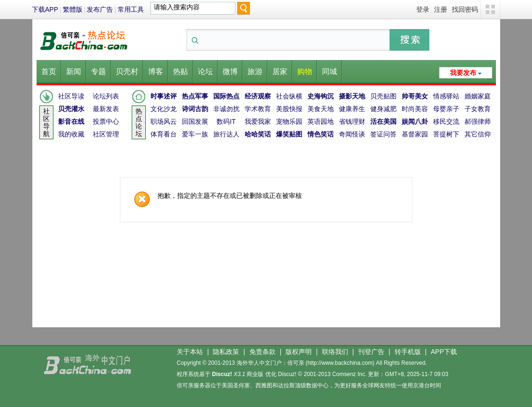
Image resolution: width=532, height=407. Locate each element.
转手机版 (408, 352)
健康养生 (352, 109)
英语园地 (321, 121)
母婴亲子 (446, 109)
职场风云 (164, 121)
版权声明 (299, 352)
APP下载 (444, 352)
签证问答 (383, 134)
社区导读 (71, 96)
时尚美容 (415, 109)
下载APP (45, 9)
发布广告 (100, 9)
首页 (49, 72)
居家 (280, 72)
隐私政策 (226, 352)
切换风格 (490, 9)
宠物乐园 (289, 121)
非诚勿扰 (226, 109)
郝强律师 (478, 121)
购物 (305, 72)
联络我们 (335, 352)
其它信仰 (478, 134)
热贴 (180, 72)
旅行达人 (226, 134)
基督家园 (415, 134)
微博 (230, 72)
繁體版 (73, 9)
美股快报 (289, 109)
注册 (441, 9)
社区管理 (106, 134)
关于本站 (190, 352)
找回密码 (465, 9)
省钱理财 (352, 121)
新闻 (74, 72)
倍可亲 (296, 363)
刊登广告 (371, 352)
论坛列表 (106, 96)
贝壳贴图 (383, 96)
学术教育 (258, 109)
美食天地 (321, 109)
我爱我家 (258, 121)
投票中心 (106, 121)
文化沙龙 (164, 109)
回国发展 (195, 121)
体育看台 (164, 134)
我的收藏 (71, 134)
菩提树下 (446, 134)
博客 (156, 72)
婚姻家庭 (478, 96)
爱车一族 (195, 134)
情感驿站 (446, 96)
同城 (330, 72)
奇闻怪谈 (352, 134)
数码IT (226, 121)
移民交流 (446, 121)
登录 (423, 9)
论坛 (205, 72)
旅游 (255, 72)
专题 (98, 72)
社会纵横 (289, 96)
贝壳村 (127, 72)
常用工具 (131, 9)
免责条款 (262, 352)
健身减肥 (383, 109)
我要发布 (463, 73)
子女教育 (478, 109)
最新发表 (106, 109)
